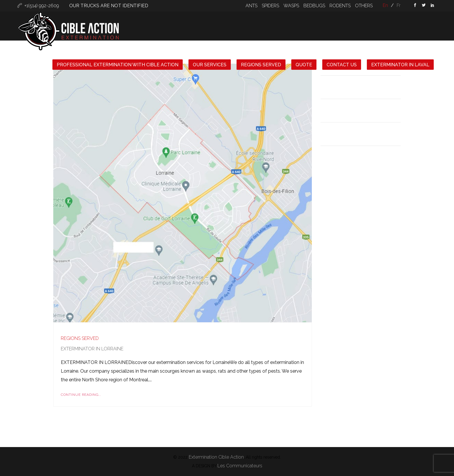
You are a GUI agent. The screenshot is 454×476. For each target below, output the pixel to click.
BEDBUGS (314, 6)
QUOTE (304, 65)
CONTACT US (342, 65)
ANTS (251, 6)
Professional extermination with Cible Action (118, 65)
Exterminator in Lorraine (92, 349)
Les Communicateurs (240, 466)
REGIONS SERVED (261, 65)
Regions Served (80, 338)
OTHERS (364, 6)
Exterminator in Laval (400, 65)
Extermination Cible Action (216, 457)
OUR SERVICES (210, 65)
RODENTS (340, 6)
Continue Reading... (81, 395)
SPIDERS (270, 6)
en (385, 5)
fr (399, 5)
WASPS (291, 6)
